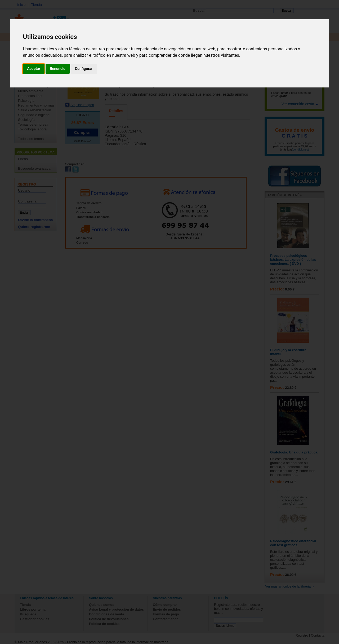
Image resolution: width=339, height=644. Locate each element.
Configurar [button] (84, 69)
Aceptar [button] (34, 69)
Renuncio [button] (58, 69)
